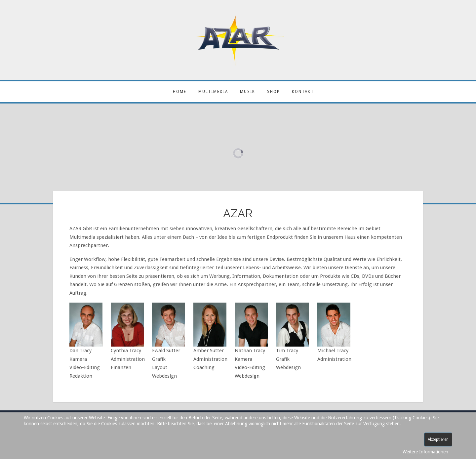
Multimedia (213, 92)
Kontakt (303, 92)
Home (180, 92)
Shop (274, 92)
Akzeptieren (438, 439)
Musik (248, 92)
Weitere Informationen (425, 452)
